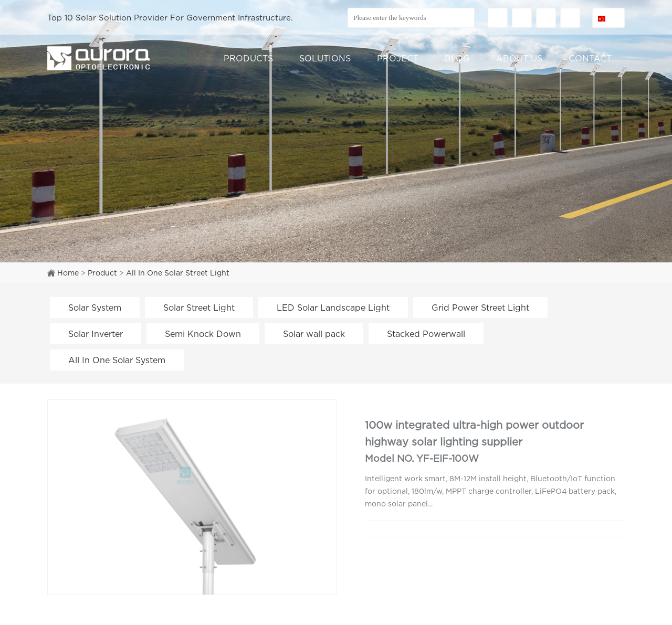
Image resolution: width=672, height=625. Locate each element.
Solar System (95, 308)
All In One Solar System (117, 360)
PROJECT (398, 58)
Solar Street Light (199, 308)
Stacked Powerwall (426, 334)
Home (68, 273)
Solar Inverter (96, 334)
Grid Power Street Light (480, 308)
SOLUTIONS (325, 58)
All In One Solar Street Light (178, 273)
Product (102, 273)
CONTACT (590, 58)
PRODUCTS (248, 58)
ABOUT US (519, 58)
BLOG (457, 58)
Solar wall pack (314, 334)
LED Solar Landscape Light (333, 308)
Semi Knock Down (203, 334)
